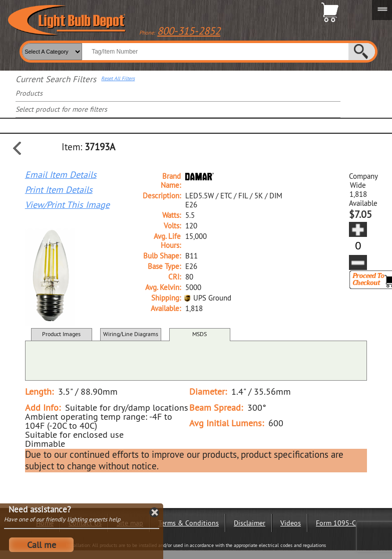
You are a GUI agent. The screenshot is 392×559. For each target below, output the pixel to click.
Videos (291, 523)
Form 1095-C (336, 523)
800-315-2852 (189, 31)
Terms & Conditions (188, 523)
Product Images (61, 334)
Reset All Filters (118, 79)
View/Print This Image (67, 205)
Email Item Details (61, 175)
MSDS (200, 334)
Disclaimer (250, 523)
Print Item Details (59, 190)
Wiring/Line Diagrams (131, 334)
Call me (42, 545)
